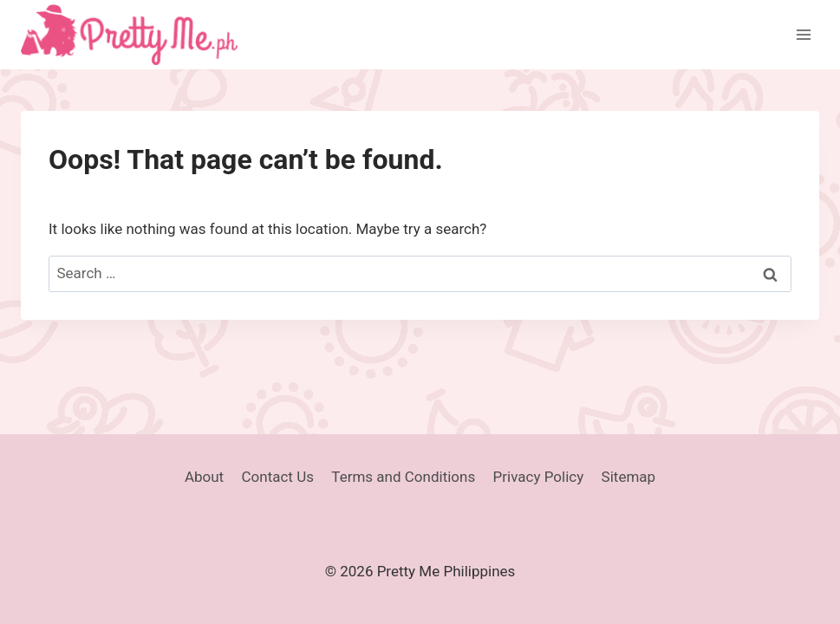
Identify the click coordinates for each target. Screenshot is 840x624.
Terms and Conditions (403, 477)
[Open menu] (803, 34)
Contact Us (278, 477)
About (204, 477)
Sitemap (629, 477)
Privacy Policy (539, 477)
